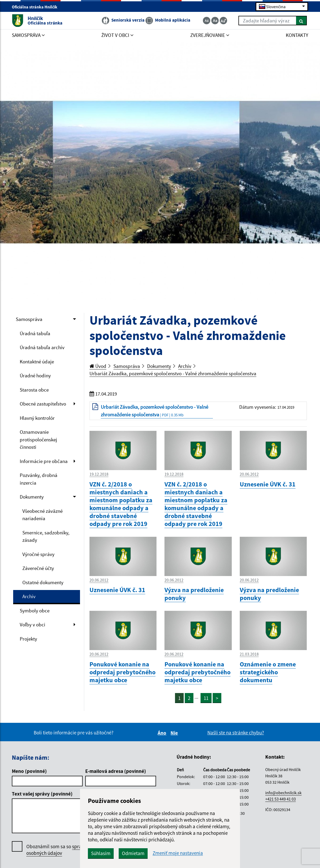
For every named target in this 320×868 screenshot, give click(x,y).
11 (206, 698)
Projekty (28, 639)
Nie (175, 733)
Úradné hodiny (35, 376)
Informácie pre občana (44, 461)
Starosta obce (34, 390)
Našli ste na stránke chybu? (236, 733)
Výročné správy (38, 554)
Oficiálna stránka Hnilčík (37, 7)
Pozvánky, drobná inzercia (39, 479)
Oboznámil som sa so (63, 850)
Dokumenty (32, 497)
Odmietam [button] (133, 853)
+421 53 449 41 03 (281, 799)
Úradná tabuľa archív (42, 347)
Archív (29, 596)
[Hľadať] (301, 21)
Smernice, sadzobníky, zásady (46, 536)
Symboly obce (35, 611)
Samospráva (29, 319)
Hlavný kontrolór (37, 418)
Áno (163, 733)
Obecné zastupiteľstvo (43, 404)
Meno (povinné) (29, 771)
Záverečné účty (38, 568)
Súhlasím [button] (101, 853)
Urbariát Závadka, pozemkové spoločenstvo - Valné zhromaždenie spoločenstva (173, 373)
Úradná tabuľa (35, 333)
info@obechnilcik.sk (283, 793)
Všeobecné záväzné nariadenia (42, 515)
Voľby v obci (32, 625)
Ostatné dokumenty (43, 582)
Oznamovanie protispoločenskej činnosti (38, 439)
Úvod (98, 366)
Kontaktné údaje (37, 362)
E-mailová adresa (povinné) (116, 771)
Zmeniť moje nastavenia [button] (178, 853)
